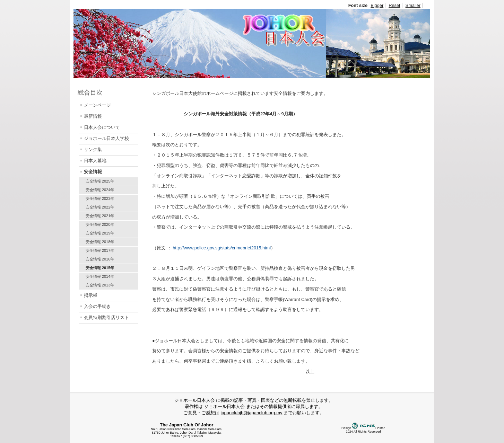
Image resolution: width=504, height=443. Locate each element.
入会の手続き (97, 306)
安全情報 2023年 (100, 198)
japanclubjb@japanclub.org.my (252, 413)
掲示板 (91, 295)
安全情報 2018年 (100, 242)
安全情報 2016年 (100, 259)
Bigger (377, 5)
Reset (394, 5)
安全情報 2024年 (100, 190)
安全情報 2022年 (100, 207)
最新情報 (93, 116)
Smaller (413, 5)
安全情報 (93, 172)
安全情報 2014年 (100, 276)
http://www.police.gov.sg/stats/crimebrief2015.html (222, 248)
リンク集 (93, 149)
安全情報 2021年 (100, 216)
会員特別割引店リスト (106, 317)
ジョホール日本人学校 (106, 138)
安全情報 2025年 (100, 181)
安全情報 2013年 (100, 285)
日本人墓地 (95, 161)
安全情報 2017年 (100, 250)
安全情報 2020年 (100, 224)
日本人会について (102, 127)
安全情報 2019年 (100, 233)
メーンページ (97, 105)
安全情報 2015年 (100, 268)
